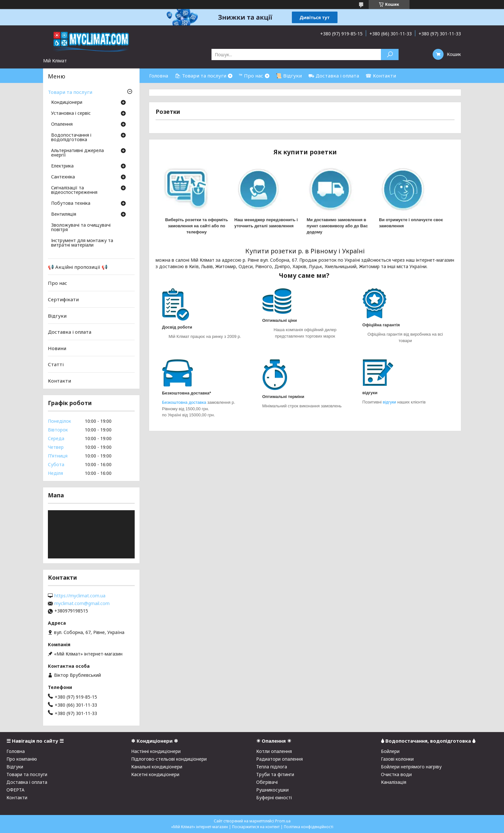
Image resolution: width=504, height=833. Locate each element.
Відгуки (57, 315)
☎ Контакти (381, 76)
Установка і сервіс (71, 113)
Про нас (58, 283)
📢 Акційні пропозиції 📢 (78, 267)
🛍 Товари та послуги (200, 76)
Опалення (62, 124)
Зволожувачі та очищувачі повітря (81, 228)
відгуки (390, 402)
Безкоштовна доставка (184, 402)
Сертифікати (63, 299)
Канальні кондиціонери (157, 767)
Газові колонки (397, 759)
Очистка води (396, 774)
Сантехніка (63, 177)
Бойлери (390, 751)
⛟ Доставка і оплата (334, 76)
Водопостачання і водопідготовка (71, 138)
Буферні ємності (274, 797)
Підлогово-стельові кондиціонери (169, 759)
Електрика (62, 166)
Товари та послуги (70, 92)
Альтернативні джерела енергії (77, 153)
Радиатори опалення (279, 759)
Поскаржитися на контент (256, 827)
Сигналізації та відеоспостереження (74, 190)
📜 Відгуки (289, 76)
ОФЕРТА (15, 790)
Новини (57, 348)
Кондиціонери (67, 103)
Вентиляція (64, 214)
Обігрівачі (267, 782)
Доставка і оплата (70, 332)
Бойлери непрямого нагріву (411, 767)
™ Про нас (251, 76)
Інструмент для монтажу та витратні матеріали (82, 243)
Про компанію (22, 759)
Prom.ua (283, 821)
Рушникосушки (272, 790)
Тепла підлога (272, 767)
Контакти (59, 381)
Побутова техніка (71, 204)
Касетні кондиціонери (155, 774)
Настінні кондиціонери (156, 751)
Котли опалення (274, 751)
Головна (159, 76)
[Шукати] (390, 54)
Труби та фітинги (275, 774)
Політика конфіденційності (309, 827)
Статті (56, 364)
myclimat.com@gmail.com (82, 603)
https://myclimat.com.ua (80, 596)
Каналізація (394, 782)
